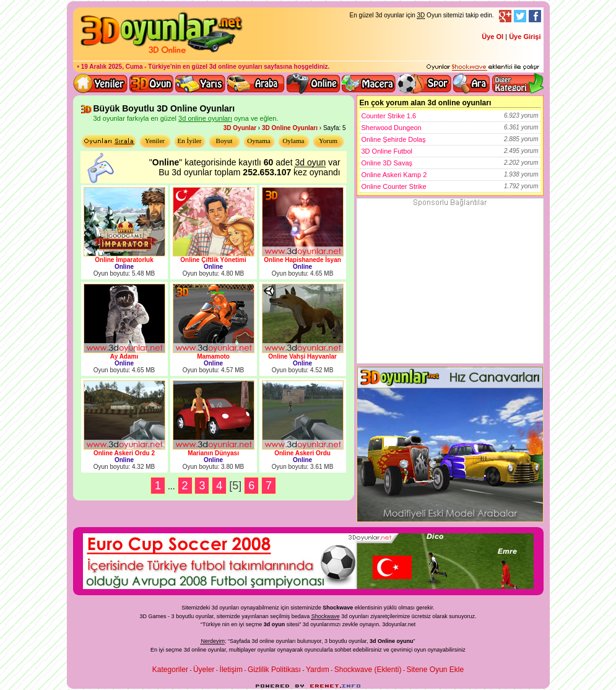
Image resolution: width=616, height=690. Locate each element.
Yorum (328, 141)
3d (306, 624)
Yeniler (155, 141)
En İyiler (190, 141)
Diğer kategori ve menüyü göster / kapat (517, 84)
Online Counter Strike (450, 186)
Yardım (318, 670)
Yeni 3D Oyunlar (101, 84)
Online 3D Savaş (450, 163)
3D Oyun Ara (472, 84)
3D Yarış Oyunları (200, 84)
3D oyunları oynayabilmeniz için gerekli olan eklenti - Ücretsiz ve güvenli (483, 68)
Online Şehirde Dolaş (450, 139)
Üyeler (204, 670)
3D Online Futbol (450, 151)
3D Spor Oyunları (425, 84)
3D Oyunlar (240, 128)
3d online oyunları (236, 67)
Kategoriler (170, 670)
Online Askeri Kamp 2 (450, 175)
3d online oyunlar (313, 84)
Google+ (505, 16)
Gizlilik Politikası (274, 670)
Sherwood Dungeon (450, 128)
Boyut (224, 141)
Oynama (258, 141)
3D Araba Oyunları (256, 84)
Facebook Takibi (535, 16)
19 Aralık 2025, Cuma (112, 67)
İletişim (231, 670)
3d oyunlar (354, 616)
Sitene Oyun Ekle (435, 670)
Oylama (294, 141)
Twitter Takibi (520, 16)
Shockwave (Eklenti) (368, 670)
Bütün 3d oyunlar (152, 84)
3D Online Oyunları (290, 128)
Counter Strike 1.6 (450, 116)
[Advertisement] (450, 286)
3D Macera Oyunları (369, 84)
